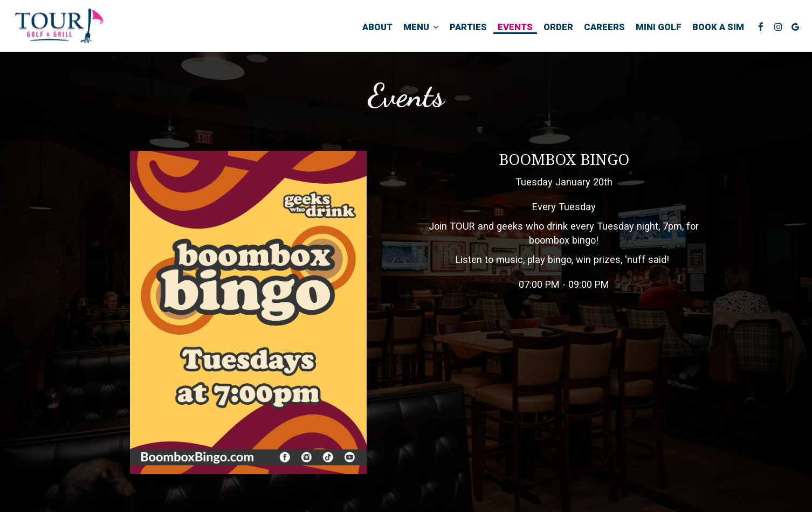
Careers (604, 27)
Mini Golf (659, 27)
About (377, 27)
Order (558, 27)
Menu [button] (421, 27)
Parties (468, 27)
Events (515, 27)
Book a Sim (718, 27)
